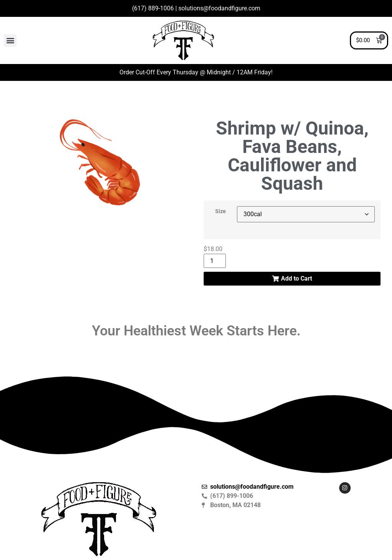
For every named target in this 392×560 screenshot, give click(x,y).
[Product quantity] (215, 261)
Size (220, 212)
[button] (10, 40)
